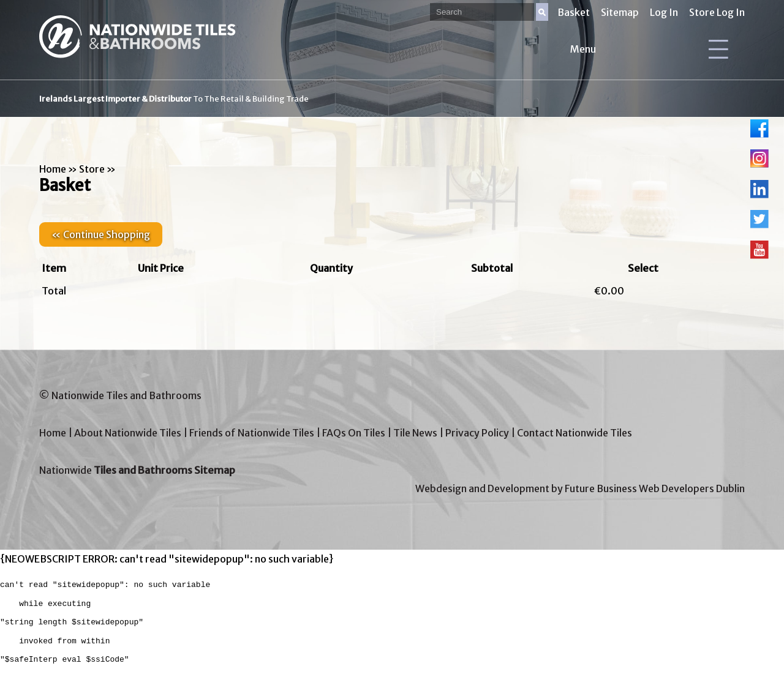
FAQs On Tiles (354, 433)
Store (92, 169)
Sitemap (620, 12)
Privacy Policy (477, 433)
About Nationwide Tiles (128, 433)
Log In (664, 12)
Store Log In (717, 12)
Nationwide (137, 470)
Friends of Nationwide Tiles (252, 433)
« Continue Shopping (101, 234)
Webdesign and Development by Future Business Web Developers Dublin (580, 488)
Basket (574, 12)
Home (53, 169)
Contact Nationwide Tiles (575, 433)
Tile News (415, 433)
